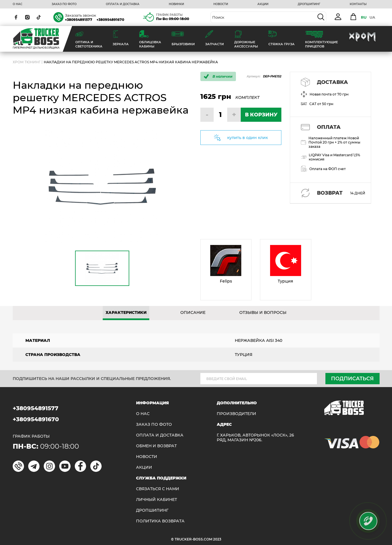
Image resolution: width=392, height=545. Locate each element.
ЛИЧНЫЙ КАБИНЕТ (156, 500)
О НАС (17, 4)
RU (364, 17)
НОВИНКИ (176, 4)
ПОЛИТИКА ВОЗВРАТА (160, 521)
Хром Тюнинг (27, 62)
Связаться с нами (158, 489)
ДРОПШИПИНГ (309, 4)
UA (372, 17)
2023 (217, 539)
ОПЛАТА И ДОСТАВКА (123, 4)
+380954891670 (110, 20)
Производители (236, 414)
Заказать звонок (81, 15)
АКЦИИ (263, 4)
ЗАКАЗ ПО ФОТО (64, 4)
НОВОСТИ (221, 4)
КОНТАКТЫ (358, 4)
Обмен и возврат (156, 446)
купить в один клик (248, 138)
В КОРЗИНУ (261, 115)
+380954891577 (79, 20)
